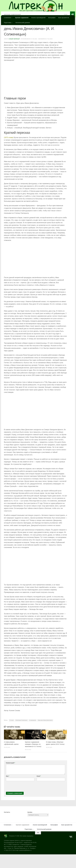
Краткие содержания (22, 18)
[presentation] (21, 800)
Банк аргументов (64, 18)
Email (39, 790)
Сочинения (7, 18)
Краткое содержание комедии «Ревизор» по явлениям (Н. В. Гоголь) (33, 758)
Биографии (52, 18)
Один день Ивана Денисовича (45, 734)
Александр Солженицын (21, 734)
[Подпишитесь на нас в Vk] (71, 850)
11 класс (12, 734)
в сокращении (33, 734)
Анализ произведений (38, 18)
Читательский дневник (23, 23)
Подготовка (8, 23)
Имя (8, 790)
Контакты (7, 826)
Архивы (30, 826)
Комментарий (10, 777)
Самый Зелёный (14, 53)
